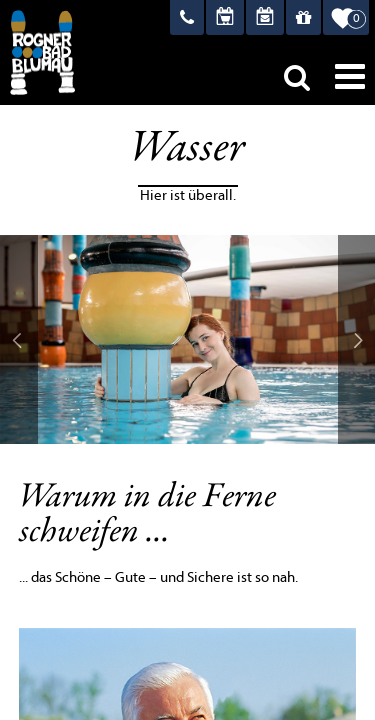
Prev (19, 339)
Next (357, 339)
